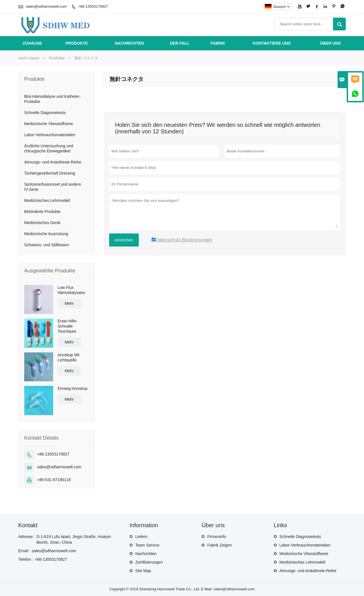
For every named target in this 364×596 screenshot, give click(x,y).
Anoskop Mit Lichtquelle (68, 357)
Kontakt (28, 525)
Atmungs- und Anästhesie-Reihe (53, 162)
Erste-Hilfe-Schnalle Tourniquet (67, 326)
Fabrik (218, 43)
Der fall (179, 43)
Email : (24, 551)
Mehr (69, 303)
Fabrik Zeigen (220, 545)
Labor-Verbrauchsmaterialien (50, 135)
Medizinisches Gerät (42, 223)
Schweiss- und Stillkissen (46, 245)
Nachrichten (129, 43)
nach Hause (29, 58)
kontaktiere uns (272, 43)
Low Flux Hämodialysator (71, 290)
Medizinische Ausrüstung (46, 234)
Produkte (77, 43)
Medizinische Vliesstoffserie (49, 124)
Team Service (147, 545)
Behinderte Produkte (42, 212)
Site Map (143, 571)
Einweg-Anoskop (72, 388)
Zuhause (32, 43)
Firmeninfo (217, 537)
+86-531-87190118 (54, 480)
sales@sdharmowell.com (46, 6)
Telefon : (26, 559)
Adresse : (27, 537)
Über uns (330, 43)
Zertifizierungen (149, 562)
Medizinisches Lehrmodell (47, 200)
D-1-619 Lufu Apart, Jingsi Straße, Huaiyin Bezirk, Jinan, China (74, 539)
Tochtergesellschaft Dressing (50, 173)
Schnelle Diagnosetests (45, 113)
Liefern (141, 537)
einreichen (124, 240)
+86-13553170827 (93, 6)
